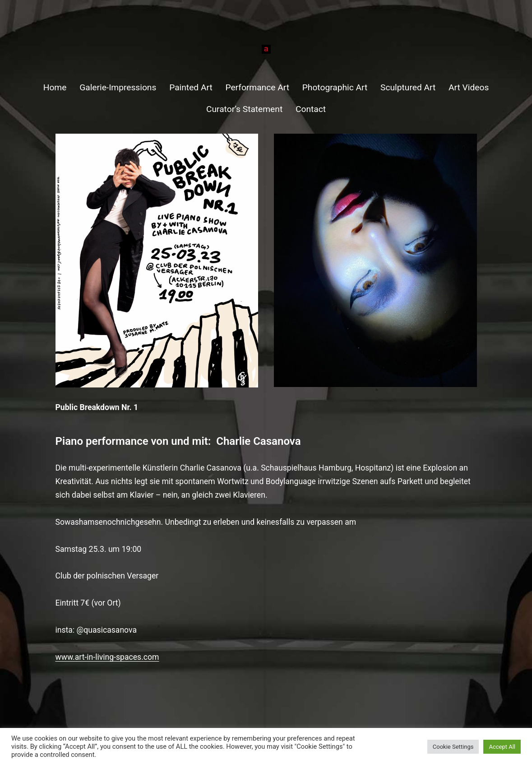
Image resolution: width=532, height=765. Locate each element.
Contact (311, 109)
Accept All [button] (502, 747)
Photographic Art (335, 87)
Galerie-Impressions (118, 87)
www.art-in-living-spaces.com (107, 657)
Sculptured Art (408, 87)
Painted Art (191, 87)
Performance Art (257, 87)
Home (55, 87)
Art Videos (469, 87)
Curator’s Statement (244, 109)
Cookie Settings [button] (453, 747)
